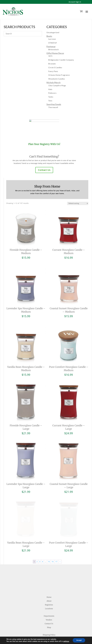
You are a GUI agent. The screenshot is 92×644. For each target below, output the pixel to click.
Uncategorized (53, 32)
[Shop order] (78, 203)
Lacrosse (52, 39)
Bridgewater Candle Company (61, 60)
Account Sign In (75, 2)
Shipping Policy (49, 614)
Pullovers (52, 93)
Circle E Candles (55, 67)
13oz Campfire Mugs (57, 85)
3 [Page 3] (40, 541)
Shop (49, 607)
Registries (49, 584)
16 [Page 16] (53, 541)
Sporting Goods (54, 104)
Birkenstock (53, 49)
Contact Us (44, 170)
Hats (50, 89)
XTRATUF (53, 43)
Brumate (52, 64)
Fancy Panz (53, 71)
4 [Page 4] (43, 541)
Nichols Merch (53, 82)
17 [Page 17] (56, 541)
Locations (49, 588)
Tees (50, 101)
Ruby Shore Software (56, 641)
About (49, 580)
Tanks (51, 97)
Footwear (51, 46)
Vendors (49, 599)
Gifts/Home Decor (55, 53)
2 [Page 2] (37, 541)
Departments (49, 595)
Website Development (36, 641)
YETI (50, 56)
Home (49, 577)
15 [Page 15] (49, 541)
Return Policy (49, 618)
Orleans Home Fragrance (59, 75)
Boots (49, 36)
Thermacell (53, 107)
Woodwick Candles (57, 79)
